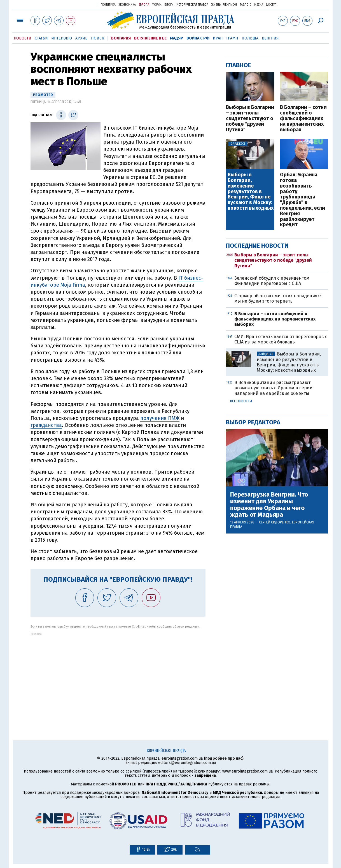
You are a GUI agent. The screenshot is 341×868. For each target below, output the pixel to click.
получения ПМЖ (160, 418)
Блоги (169, 5)
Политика (108, 5)
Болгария (121, 38)
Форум (157, 5)
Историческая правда (192, 5)
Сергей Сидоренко (275, 522)
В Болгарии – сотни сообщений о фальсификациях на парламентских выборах (303, 119)
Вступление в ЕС (150, 38)
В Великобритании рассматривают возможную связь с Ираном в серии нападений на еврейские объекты (273, 388)
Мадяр (177, 38)
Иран (218, 38)
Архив (81, 38)
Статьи (41, 38)
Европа (144, 5)
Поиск (98, 38)
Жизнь (216, 5)
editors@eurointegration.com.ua (187, 763)
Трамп (232, 38)
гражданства (46, 425)
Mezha (259, 5)
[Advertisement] (118, 675)
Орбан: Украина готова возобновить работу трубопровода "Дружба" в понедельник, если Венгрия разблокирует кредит (303, 200)
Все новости (241, 401)
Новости (23, 38)
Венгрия (270, 38)
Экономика (127, 5)
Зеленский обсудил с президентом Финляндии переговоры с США (272, 281)
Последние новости (257, 246)
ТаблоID (246, 5)
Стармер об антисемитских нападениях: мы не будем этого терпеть (278, 298)
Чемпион (230, 5)
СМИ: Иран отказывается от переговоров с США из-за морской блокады (281, 339)
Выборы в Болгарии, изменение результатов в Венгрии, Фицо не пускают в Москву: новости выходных (251, 192)
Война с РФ (198, 38)
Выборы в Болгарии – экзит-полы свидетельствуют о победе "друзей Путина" (250, 119)
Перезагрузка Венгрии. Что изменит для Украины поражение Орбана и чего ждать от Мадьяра (269, 505)
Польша (250, 38)
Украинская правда (80, 4)
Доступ (271, 5)
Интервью (62, 38)
